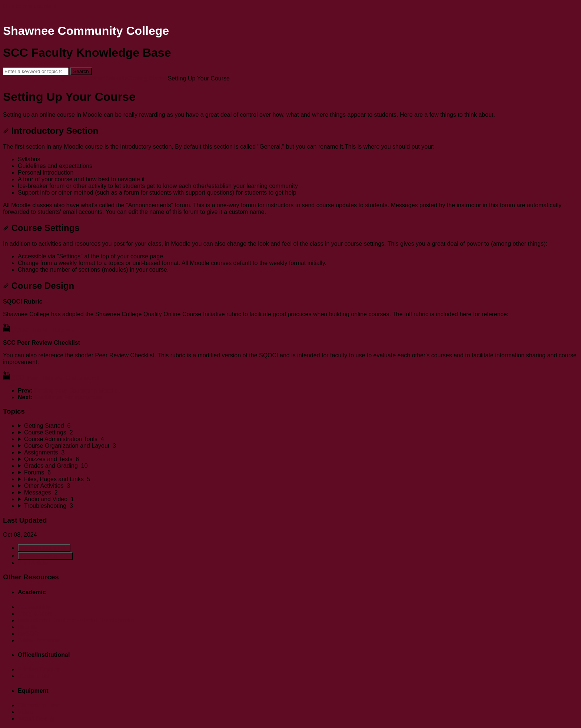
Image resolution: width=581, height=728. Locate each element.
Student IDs (33, 676)
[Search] (36, 71)
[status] (290, 115)
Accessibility (34, 607)
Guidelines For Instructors (68, 397)
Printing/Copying (39, 669)
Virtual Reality (36, 719)
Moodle (118, 78)
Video (25, 712)
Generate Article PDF (44, 548)
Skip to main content (30, 6)
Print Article (33, 563)
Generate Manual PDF (45, 556)
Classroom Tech (39, 705)
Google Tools (35, 614)
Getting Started (148, 78)
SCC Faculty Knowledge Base (43, 78)
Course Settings (41, 228)
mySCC (28, 634)
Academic (95, 78)
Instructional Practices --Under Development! (77, 620)
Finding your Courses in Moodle (76, 391)
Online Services (39, 640)
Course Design (39, 286)
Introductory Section (51, 131)
